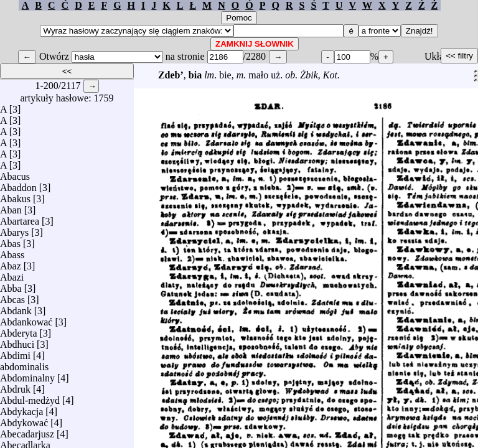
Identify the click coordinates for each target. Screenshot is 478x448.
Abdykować (24, 420)
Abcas (12, 296)
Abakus (15, 196)
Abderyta (19, 330)
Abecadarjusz (27, 431)
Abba (11, 285)
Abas (10, 240)
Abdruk (15, 386)
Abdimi (15, 352)
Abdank (16, 308)
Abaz (11, 263)
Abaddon (18, 184)
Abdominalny (27, 375)
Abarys (14, 229)
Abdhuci (17, 341)
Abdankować (26, 319)
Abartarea (20, 218)
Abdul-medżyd (30, 397)
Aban (11, 207)
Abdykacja (21, 408)
